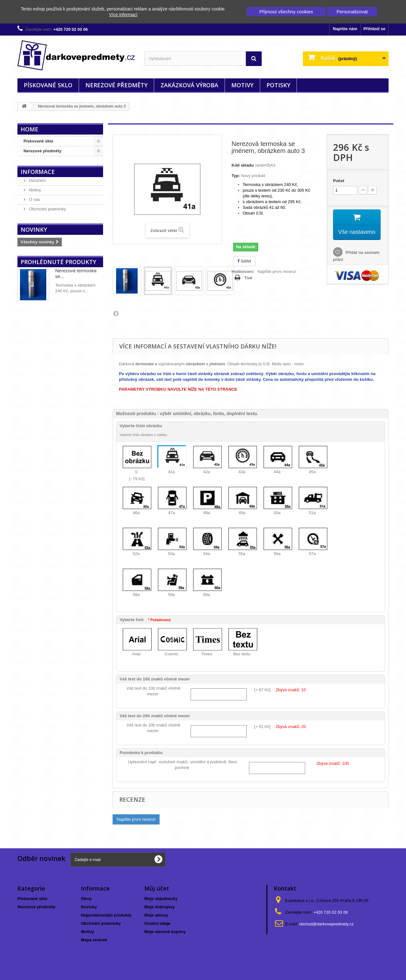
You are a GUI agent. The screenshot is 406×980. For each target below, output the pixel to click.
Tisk (248, 278)
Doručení (37, 180)
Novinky (34, 229)
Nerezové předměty (116, 85)
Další (116, 313)
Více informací (123, 15)
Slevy (86, 899)
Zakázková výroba (189, 85)
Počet (339, 181)
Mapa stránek (94, 940)
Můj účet (157, 888)
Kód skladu (243, 165)
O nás (34, 199)
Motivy (242, 85)
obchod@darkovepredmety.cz (326, 924)
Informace (38, 172)
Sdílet (244, 261)
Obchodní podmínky (47, 209)
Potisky (278, 85)
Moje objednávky (161, 899)
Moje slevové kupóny (165, 932)
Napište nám (345, 29)
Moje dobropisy (160, 907)
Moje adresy (156, 915)
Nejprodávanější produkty (106, 915)
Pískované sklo (48, 85)
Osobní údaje (157, 923)
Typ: (236, 176)
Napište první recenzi (277, 271)
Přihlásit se (374, 29)
